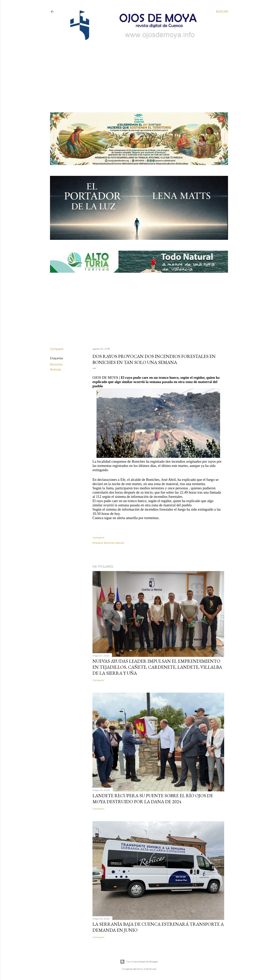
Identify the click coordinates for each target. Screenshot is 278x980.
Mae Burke (150, 969)
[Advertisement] (136, 71)
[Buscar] (222, 12)
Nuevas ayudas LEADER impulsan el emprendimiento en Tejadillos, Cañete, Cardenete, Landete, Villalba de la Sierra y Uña (157, 667)
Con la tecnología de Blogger (139, 962)
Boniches (56, 364)
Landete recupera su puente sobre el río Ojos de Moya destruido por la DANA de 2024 (153, 799)
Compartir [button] (57, 349)
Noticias (55, 370)
